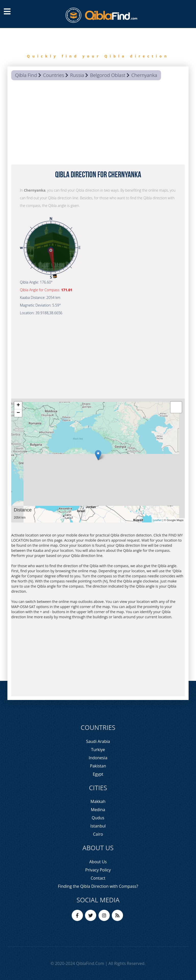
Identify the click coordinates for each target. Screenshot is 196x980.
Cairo (98, 834)
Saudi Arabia (98, 741)
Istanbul (98, 826)
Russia (77, 75)
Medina (98, 810)
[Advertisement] (98, 124)
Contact (98, 878)
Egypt (98, 774)
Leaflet (157, 520)
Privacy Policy (98, 870)
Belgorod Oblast (108, 75)
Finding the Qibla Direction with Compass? (98, 886)
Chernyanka (144, 75)
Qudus (98, 818)
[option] (98, 47)
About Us (98, 862)
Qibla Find (26, 75)
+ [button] (18, 405)
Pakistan (98, 766)
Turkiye (98, 750)
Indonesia (98, 758)
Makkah (98, 801)
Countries (53, 75)
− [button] (18, 413)
